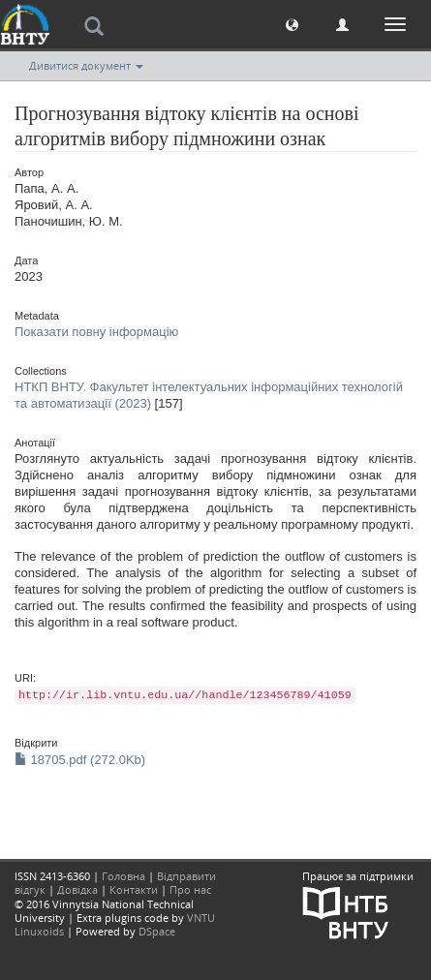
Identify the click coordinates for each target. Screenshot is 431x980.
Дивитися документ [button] (86, 65)
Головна (123, 876)
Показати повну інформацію (96, 332)
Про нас (190, 889)
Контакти (134, 889)
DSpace (157, 931)
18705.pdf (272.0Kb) (80, 760)
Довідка (77, 889)
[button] (292, 24)
